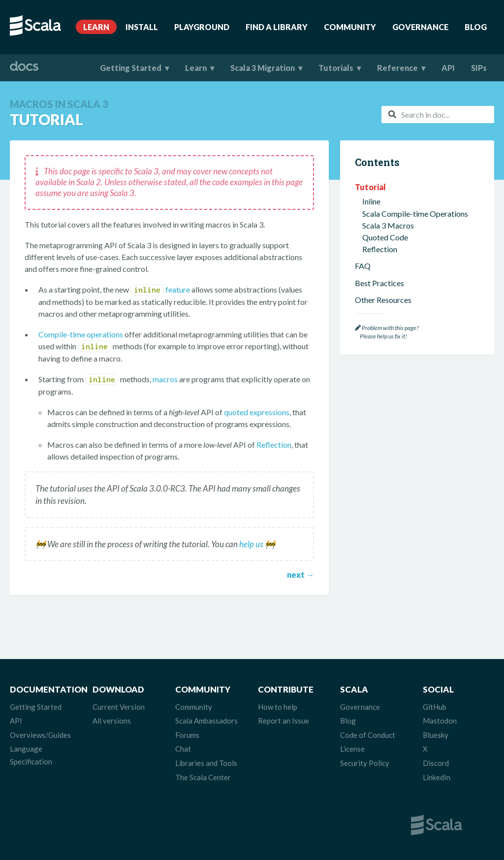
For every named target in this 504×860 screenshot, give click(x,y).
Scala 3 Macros (388, 225)
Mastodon (440, 721)
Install (142, 27)
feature (160, 289)
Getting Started (131, 68)
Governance (420, 27)
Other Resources (383, 300)
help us (251, 544)
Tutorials (336, 68)
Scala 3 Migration (263, 68)
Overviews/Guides (40, 735)
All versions (112, 721)
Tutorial (370, 187)
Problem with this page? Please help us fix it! (387, 332)
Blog (476, 27)
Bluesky (436, 735)
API (448, 68)
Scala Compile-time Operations (415, 214)
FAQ (363, 266)
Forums (187, 735)
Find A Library (277, 27)
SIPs (479, 68)
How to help (278, 707)
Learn (96, 27)
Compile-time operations (81, 334)
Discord (436, 763)
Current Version (119, 707)
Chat (183, 749)
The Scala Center (203, 777)
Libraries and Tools (206, 763)
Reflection (274, 445)
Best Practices (379, 283)
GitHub (435, 707)
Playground (202, 27)
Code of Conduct (368, 735)
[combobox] (438, 115)
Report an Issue (283, 721)
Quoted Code (385, 237)
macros (165, 379)
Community (350, 27)
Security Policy (365, 763)
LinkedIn (437, 777)
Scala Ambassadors (206, 721)
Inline (371, 201)
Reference (397, 68)
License (352, 749)
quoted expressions (257, 412)
